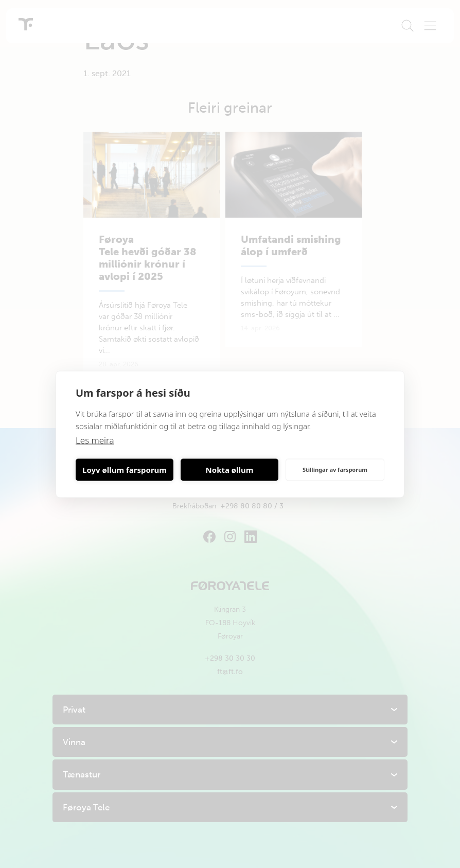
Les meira (95, 440)
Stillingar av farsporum (335, 470)
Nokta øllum (230, 470)
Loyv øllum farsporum (125, 470)
